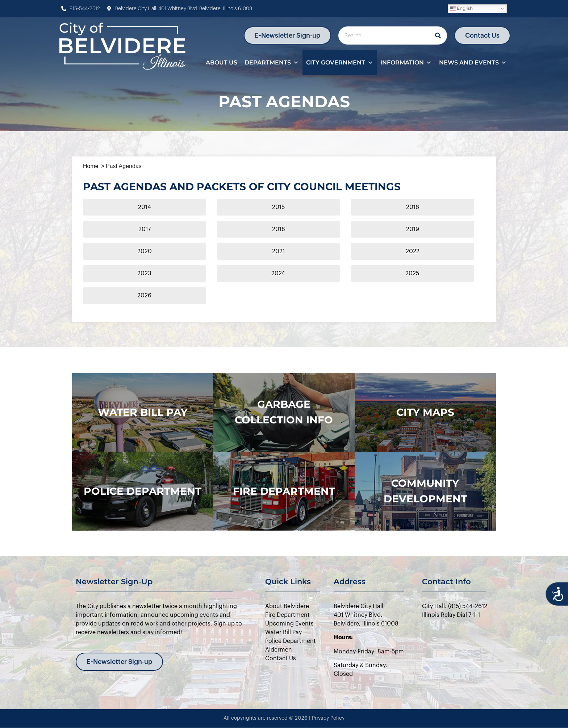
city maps (425, 412)
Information (406, 63)
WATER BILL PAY (143, 412)
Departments (272, 63)
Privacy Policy (328, 718)
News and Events (473, 63)
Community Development (425, 491)
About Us (222, 62)
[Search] (438, 35)
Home (91, 166)
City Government (340, 63)
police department (143, 491)
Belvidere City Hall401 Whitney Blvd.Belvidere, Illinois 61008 (366, 615)
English (461, 9)
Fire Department (284, 491)
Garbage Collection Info (284, 412)
